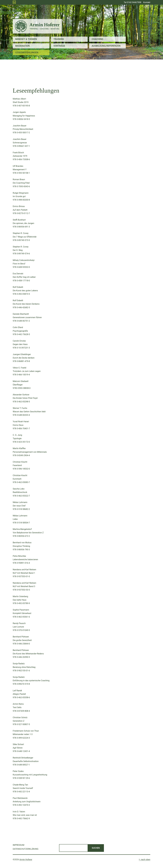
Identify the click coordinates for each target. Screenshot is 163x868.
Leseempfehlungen (27, 52)
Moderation (22, 46)
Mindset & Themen (26, 39)
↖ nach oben (144, 860)
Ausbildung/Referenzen (106, 46)
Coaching (97, 39)
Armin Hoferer (26, 860)
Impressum (19, 845)
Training (59, 39)
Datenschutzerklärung (26, 849)
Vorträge (59, 46)
